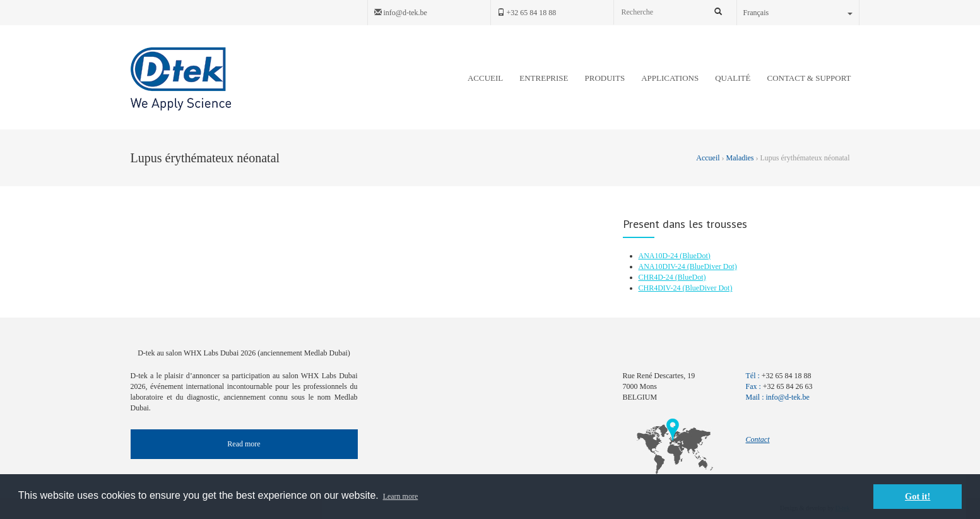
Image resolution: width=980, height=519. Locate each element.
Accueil (709, 158)
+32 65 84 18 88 (527, 13)
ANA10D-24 (659, 256)
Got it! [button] (918, 496)
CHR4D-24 (657, 277)
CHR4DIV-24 (661, 288)
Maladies (740, 158)
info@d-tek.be (401, 13)
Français (798, 13)
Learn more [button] (401, 496)
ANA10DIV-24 (663, 266)
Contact (758, 439)
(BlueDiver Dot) (712, 266)
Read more (244, 444)
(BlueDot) (695, 256)
